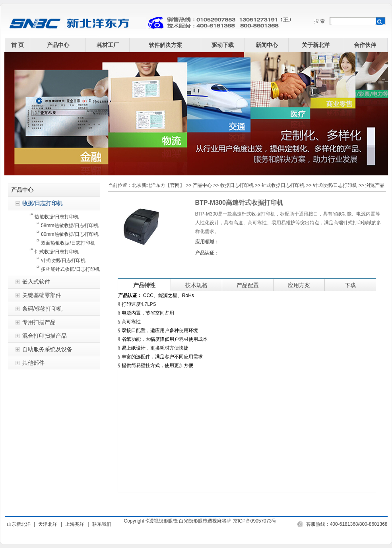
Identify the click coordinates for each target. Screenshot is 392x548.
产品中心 (58, 45)
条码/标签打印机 (43, 309)
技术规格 (196, 285)
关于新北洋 (316, 45)
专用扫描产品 (39, 322)
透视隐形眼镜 (163, 521)
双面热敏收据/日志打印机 (62, 243)
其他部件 (33, 363)
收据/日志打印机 (43, 203)
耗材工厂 (108, 45)
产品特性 (144, 285)
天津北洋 (48, 524)
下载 (350, 285)
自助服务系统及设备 (47, 349)
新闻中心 (267, 45)
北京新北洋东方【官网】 (158, 185)
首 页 (17, 45)
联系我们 (102, 524)
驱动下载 (223, 45)
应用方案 (299, 285)
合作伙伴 (365, 45)
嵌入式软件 (36, 282)
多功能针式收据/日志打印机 (67, 269)
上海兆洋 (75, 524)
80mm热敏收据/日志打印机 (64, 234)
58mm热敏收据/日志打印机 (64, 225)
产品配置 (248, 285)
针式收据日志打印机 (283, 185)
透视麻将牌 (219, 521)
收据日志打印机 (237, 185)
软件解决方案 (165, 45)
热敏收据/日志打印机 (54, 217)
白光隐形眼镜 (193, 521)
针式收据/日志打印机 (54, 252)
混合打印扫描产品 (45, 336)
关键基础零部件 (42, 295)
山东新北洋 (19, 524)
